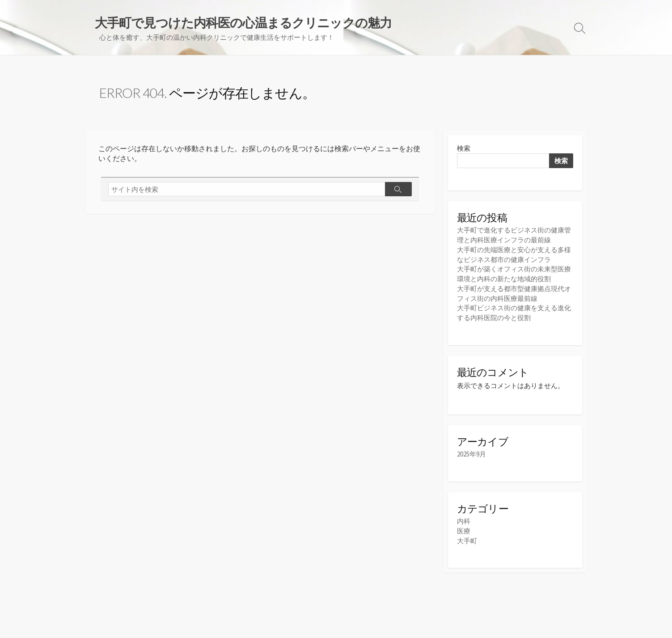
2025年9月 (471, 453)
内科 (464, 520)
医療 (464, 530)
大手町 (467, 539)
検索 (464, 149)
